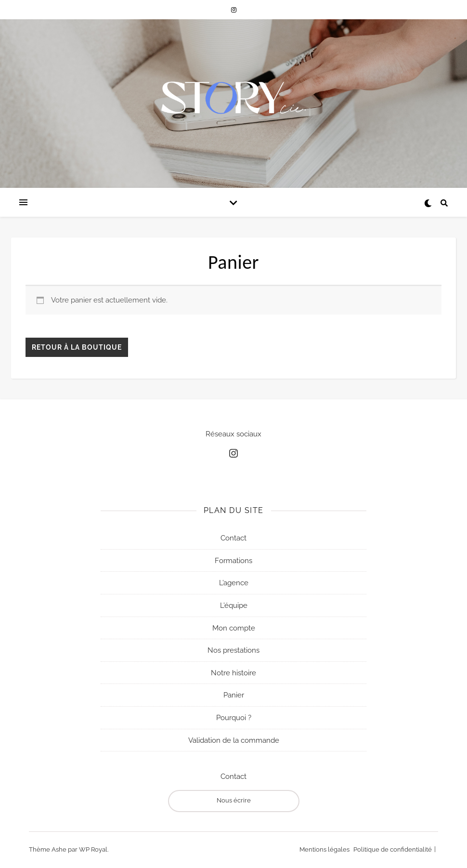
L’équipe (234, 605)
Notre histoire (233, 672)
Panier (234, 695)
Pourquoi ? (234, 718)
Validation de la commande (234, 740)
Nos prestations (233, 650)
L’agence (234, 583)
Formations (233, 560)
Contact (233, 538)
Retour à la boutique (77, 347)
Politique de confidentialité (393, 849)
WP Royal (93, 849)
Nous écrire (234, 800)
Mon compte (234, 628)
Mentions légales (324, 849)
